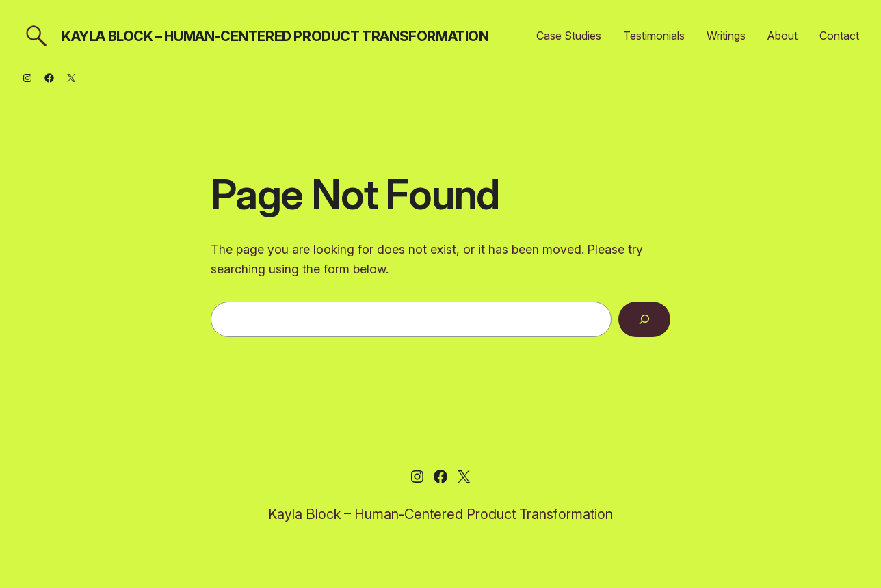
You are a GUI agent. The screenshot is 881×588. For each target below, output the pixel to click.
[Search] (644, 319)
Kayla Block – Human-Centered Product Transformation (275, 36)
